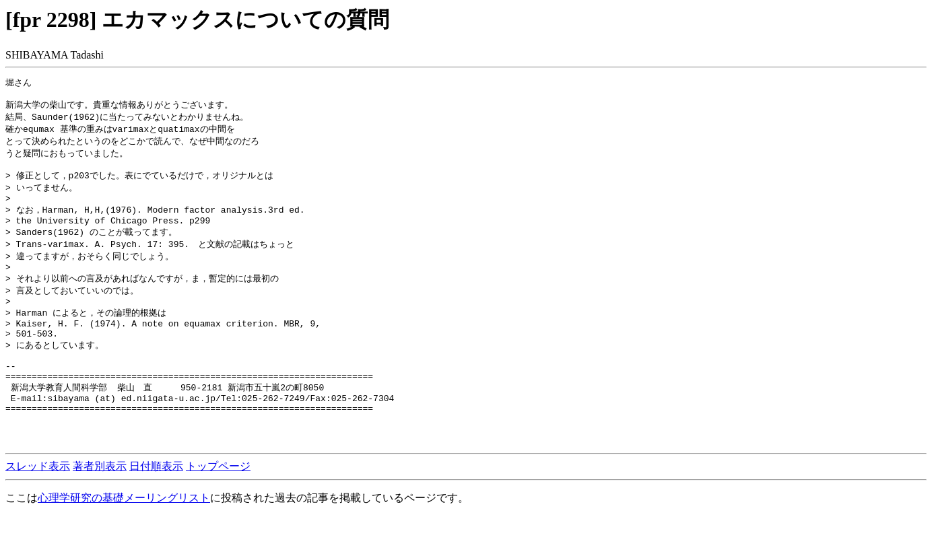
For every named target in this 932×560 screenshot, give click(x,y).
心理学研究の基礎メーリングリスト (124, 541)
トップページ (218, 510)
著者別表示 (100, 510)
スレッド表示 (38, 510)
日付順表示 (156, 510)
